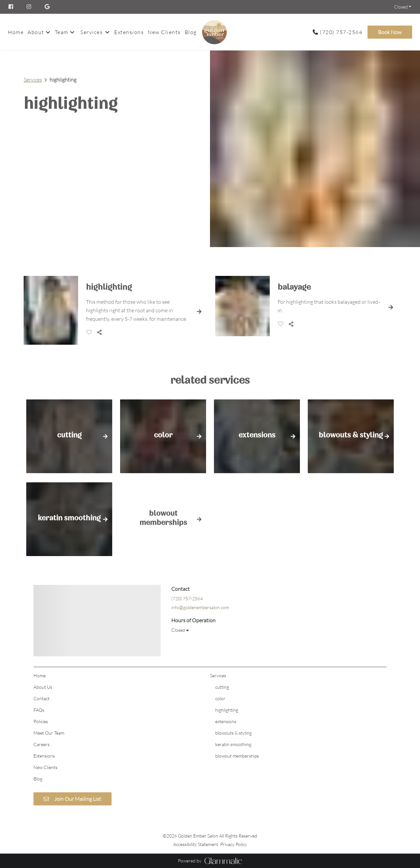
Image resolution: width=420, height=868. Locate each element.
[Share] (101, 332)
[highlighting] (227, 710)
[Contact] (42, 698)
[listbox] (39, 32)
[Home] (17, 32)
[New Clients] (164, 32)
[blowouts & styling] (233, 733)
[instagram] (30, 7)
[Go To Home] (214, 32)
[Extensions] (129, 32)
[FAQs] (39, 710)
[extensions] (226, 721)
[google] (48, 7)
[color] (220, 698)
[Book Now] (389, 32)
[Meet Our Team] (49, 733)
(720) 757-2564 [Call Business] (341, 32)
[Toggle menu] (107, 32)
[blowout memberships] (237, 756)
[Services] (92, 32)
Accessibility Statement (196, 844)
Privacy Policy (234, 844)
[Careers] (42, 744)
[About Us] (43, 687)
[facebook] (14, 7)
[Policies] (41, 721)
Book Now (390, 32)
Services (33, 80)
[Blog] (191, 32)
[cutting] (222, 687)
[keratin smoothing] (233, 744)
